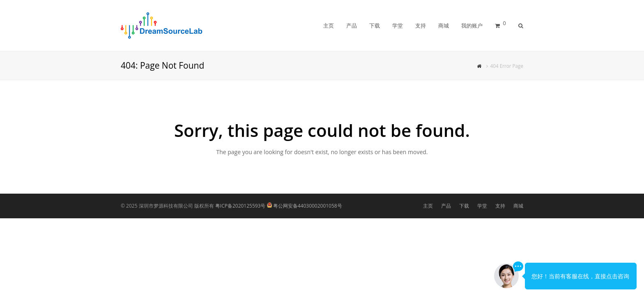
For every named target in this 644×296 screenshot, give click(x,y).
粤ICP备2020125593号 (240, 206)
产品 (446, 206)
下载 (464, 206)
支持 (500, 206)
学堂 (482, 206)
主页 (428, 206)
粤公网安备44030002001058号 (308, 206)
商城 (518, 206)
